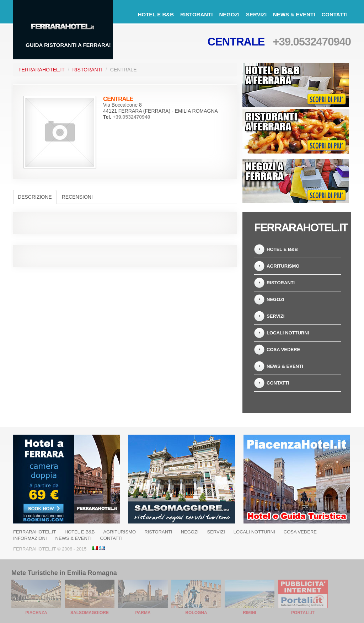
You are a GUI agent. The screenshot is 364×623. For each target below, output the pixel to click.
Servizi (256, 14)
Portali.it (303, 613)
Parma (143, 613)
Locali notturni (288, 333)
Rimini (249, 613)
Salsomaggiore (90, 613)
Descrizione (35, 197)
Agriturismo (283, 266)
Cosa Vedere (283, 350)
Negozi (229, 14)
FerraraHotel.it (42, 70)
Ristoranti (196, 14)
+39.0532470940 (312, 42)
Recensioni (77, 197)
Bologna (196, 613)
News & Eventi (294, 14)
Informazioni (30, 538)
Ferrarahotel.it (35, 532)
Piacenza (36, 613)
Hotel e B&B (156, 14)
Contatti (334, 14)
